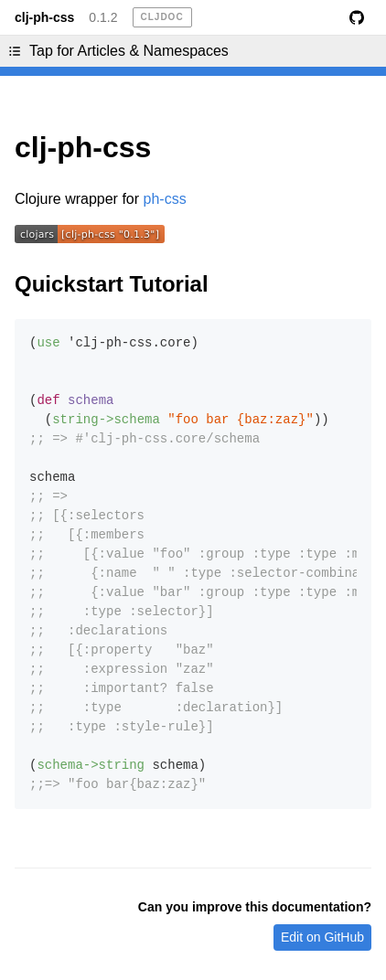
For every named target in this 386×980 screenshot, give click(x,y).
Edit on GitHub (322, 937)
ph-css (165, 199)
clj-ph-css (44, 17)
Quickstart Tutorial (112, 284)
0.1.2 (103, 17)
